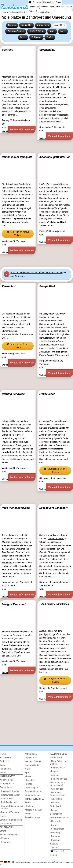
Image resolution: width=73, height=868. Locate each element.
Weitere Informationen (22, 129)
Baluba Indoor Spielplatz (17, 157)
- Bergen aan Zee (58, 768)
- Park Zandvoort (8, 802)
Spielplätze (59, 25)
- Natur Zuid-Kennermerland (57, 794)
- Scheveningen (57, 829)
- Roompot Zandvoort (10, 812)
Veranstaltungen (47, 7)
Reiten (23, 37)
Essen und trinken (33, 791)
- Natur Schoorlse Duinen (58, 763)
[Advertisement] (36, 147)
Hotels (3, 816)
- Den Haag (55, 833)
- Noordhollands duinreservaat (58, 784)
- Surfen (29, 784)
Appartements (7, 780)
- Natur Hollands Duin (60, 818)
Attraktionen (43, 25)
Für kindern (5, 769)
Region (69, 7)
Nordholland (56, 758)
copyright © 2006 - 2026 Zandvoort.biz (60, 862)
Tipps (3, 765)
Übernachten (49, 2)
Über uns (54, 847)
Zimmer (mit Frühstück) (11, 820)
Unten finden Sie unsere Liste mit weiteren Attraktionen (36, 273)
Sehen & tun (34, 7)
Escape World (48, 286)
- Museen (4, 838)
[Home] (30, 2)
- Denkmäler (6, 842)
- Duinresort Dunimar (10, 791)
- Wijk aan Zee (57, 789)
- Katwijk (54, 825)
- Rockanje (55, 840)
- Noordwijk (55, 821)
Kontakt (54, 855)
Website (6, 131)
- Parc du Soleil (7, 799)
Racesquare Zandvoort (54, 508)
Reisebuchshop (32, 817)
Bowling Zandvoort (14, 394)
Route (28, 803)
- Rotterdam (56, 836)
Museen (12, 25)
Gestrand (8, 50)
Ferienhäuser (6, 787)
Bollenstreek (56, 814)
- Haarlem (55, 803)
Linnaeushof (47, 394)
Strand (59, 2)
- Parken (29, 806)
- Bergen (54, 771)
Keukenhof (9, 286)
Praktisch (60, 7)
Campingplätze (7, 784)
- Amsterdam (56, 799)
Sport (63, 31)
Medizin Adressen (33, 810)
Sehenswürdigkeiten (10, 835)
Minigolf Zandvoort (14, 604)
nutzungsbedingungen (23, 862)
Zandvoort (37, 2)
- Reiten (29, 776)
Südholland (55, 806)
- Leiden (54, 810)
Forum (28, 814)
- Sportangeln (31, 788)
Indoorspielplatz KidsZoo (55, 157)
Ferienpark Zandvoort (12, 635)
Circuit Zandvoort (56, 539)
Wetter (31, 11)
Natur (52, 31)
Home (3, 754)
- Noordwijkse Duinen (10, 795)
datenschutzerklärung (39, 862)
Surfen (50, 37)
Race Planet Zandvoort (16, 508)
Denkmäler (27, 25)
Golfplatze (36, 37)
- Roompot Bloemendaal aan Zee (11, 807)
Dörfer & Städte (37, 31)
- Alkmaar (55, 775)
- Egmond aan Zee (59, 779)
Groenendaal (47, 50)
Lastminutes (6, 824)
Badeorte (4, 761)
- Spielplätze (31, 758)
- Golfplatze (30, 780)
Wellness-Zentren (16, 31)
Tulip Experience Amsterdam (54, 604)
